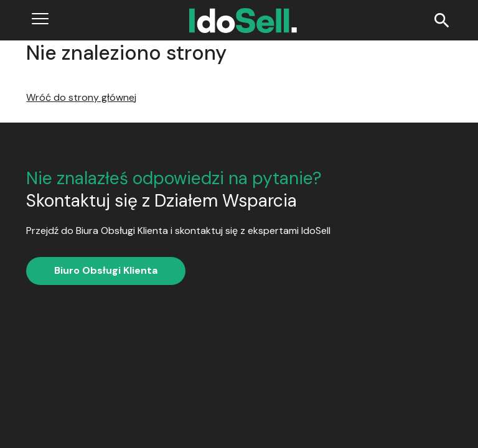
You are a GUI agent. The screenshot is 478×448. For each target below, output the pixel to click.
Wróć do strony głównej (81, 97)
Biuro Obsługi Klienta (106, 270)
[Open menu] (40, 20)
